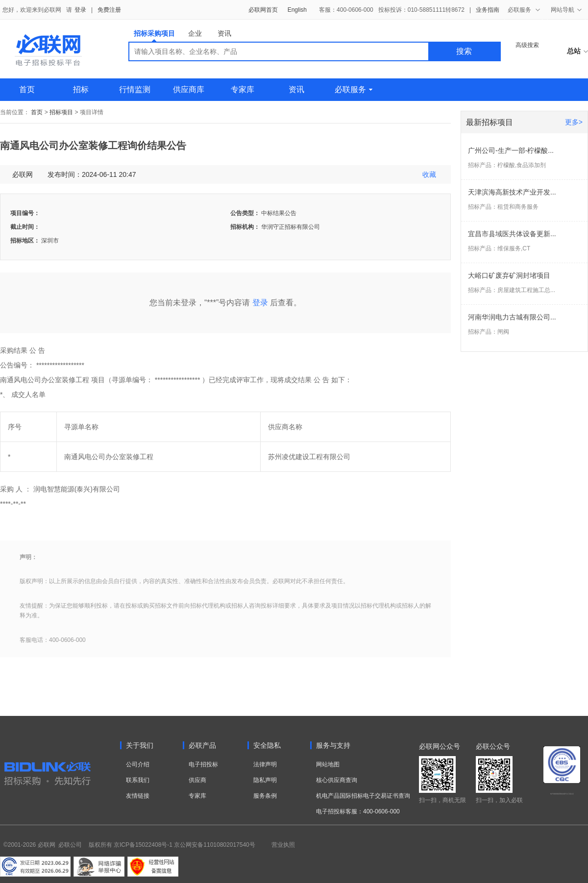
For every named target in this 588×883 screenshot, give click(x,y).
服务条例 (265, 796)
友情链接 (138, 796)
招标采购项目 (154, 36)
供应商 (197, 780)
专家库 (243, 89)
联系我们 (138, 780)
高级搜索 (527, 45)
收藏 (429, 174)
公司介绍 (138, 764)
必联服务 (354, 89)
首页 (27, 89)
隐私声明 (265, 780)
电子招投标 (203, 764)
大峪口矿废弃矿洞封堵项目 (509, 275)
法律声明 (265, 764)
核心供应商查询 (337, 780)
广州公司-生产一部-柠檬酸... (511, 150)
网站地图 (328, 764)
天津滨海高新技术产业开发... (512, 192)
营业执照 (283, 845)
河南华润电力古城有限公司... (512, 317)
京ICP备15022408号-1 (143, 845)
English (297, 10)
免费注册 (109, 10)
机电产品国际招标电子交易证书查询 (363, 796)
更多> (574, 122)
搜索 (464, 51)
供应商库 (189, 89)
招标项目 (61, 112)
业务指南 (488, 10)
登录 (80, 10)
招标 (81, 89)
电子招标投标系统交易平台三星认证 (562, 794)
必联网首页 (263, 10)
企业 (195, 33)
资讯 (224, 33)
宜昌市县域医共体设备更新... (512, 234)
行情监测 (135, 89)
